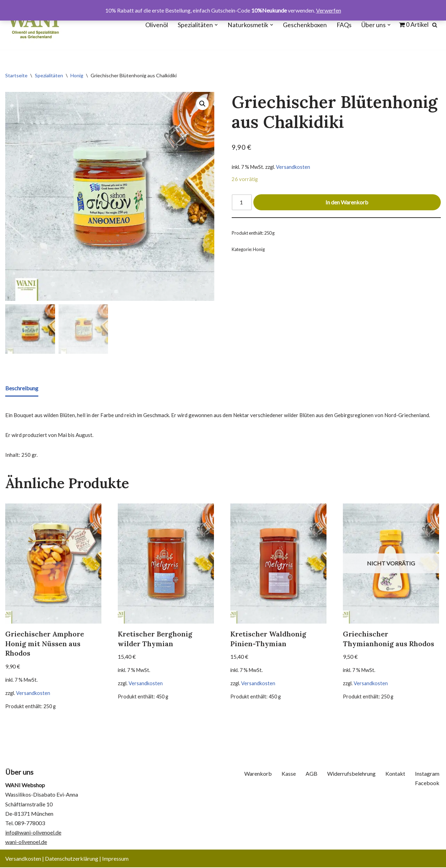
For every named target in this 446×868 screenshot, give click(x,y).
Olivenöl (157, 25)
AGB (312, 774)
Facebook (427, 784)
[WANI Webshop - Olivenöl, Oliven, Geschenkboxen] (34, 25)
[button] (216, 25)
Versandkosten (293, 167)
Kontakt (395, 774)
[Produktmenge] (242, 203)
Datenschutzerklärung (72, 859)
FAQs (344, 25)
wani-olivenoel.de (26, 843)
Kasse (289, 774)
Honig (77, 75)
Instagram (427, 774)
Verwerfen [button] (329, 10)
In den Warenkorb (347, 202)
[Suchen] (435, 25)
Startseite (16, 75)
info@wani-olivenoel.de (33, 833)
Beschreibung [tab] (22, 388)
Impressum (115, 859)
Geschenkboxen (305, 25)
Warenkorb (258, 774)
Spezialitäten (49, 75)
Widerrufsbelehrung (351, 774)
